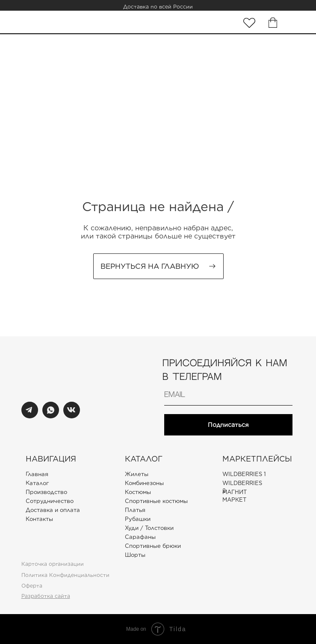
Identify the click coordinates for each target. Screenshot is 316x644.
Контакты (39, 519)
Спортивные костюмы (156, 501)
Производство (46, 492)
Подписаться (228, 425)
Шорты (135, 555)
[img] (249, 23)
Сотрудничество (50, 501)
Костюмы (138, 492)
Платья (135, 510)
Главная (37, 474)
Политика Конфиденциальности (65, 575)
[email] (228, 395)
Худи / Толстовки (149, 528)
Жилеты (137, 474)
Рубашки (138, 519)
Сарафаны (140, 537)
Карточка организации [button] (53, 564)
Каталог (37, 483)
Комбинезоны (144, 483)
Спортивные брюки (153, 546)
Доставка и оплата (53, 510)
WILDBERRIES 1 (244, 474)
